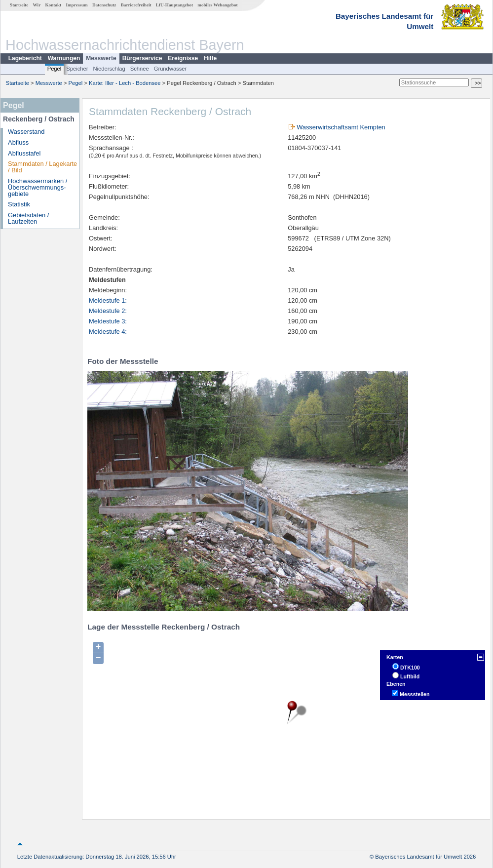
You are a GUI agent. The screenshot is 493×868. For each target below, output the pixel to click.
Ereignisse (183, 58)
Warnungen (64, 58)
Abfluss (18, 142)
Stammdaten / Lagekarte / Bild (42, 167)
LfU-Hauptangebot (174, 5)
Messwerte (101, 58)
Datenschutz (104, 5)
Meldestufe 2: (108, 311)
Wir (37, 5)
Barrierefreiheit (136, 5)
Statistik (19, 204)
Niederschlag (109, 69)
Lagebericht (25, 58)
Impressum (76, 5)
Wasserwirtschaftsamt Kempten (341, 127)
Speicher (77, 69)
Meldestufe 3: (108, 321)
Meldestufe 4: (108, 332)
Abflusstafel (24, 153)
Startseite (19, 5)
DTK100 (410, 668)
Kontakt (53, 5)
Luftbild (410, 676)
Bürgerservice (142, 58)
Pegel (55, 69)
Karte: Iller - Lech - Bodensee (125, 83)
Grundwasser (171, 69)
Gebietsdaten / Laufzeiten (28, 218)
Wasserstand (26, 132)
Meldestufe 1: (108, 300)
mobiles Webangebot (217, 5)
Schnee (140, 69)
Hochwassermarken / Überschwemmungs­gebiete (38, 187)
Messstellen (415, 694)
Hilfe (210, 58)
